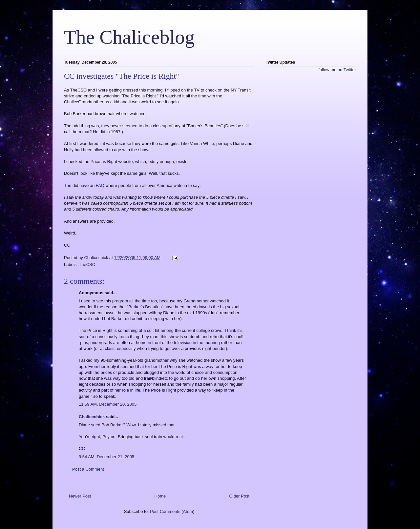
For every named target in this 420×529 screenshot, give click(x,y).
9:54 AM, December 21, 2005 (106, 457)
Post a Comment (88, 469)
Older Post (239, 496)
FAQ (101, 185)
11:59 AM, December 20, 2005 (108, 404)
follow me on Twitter (337, 70)
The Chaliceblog (129, 37)
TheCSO (87, 264)
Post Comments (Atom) (172, 511)
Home (160, 496)
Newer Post (80, 496)
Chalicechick (92, 417)
